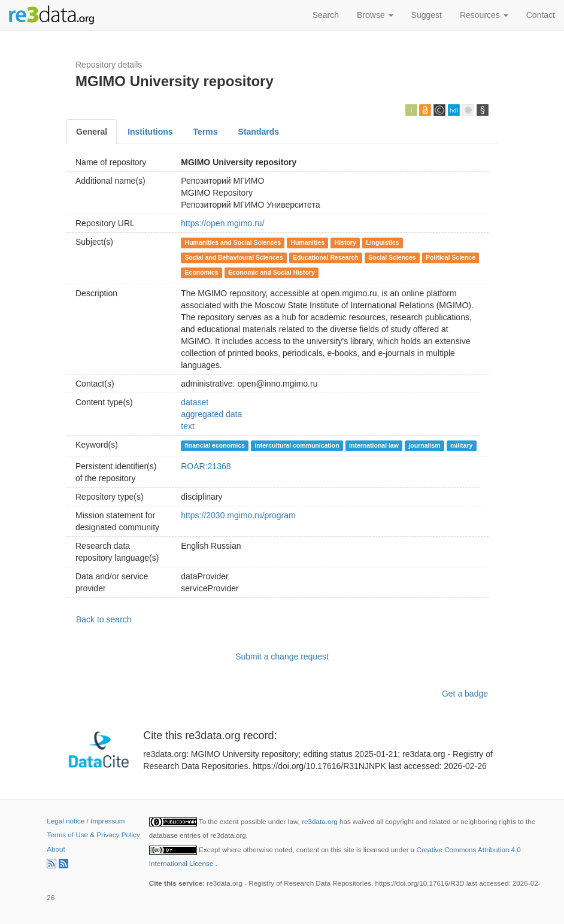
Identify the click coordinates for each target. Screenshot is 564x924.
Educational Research (326, 257)
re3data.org (321, 821)
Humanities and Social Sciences (233, 242)
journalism (424, 445)
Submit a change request (282, 656)
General (92, 132)
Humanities (308, 242)
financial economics (215, 445)
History (345, 242)
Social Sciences (392, 257)
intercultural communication (297, 445)
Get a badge (465, 694)
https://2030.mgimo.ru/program (238, 515)
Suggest (427, 15)
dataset (195, 402)
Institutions (150, 132)
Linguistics (382, 242)
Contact (541, 15)
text (188, 426)
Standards (259, 132)
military (461, 445)
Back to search (104, 619)
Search (326, 15)
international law (374, 445)
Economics (202, 272)
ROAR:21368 (206, 466)
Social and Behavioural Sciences (234, 257)
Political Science (451, 257)
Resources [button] (484, 15)
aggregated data (211, 414)
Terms (206, 132)
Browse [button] (375, 15)
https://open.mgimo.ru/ (222, 223)
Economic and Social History (272, 272)
